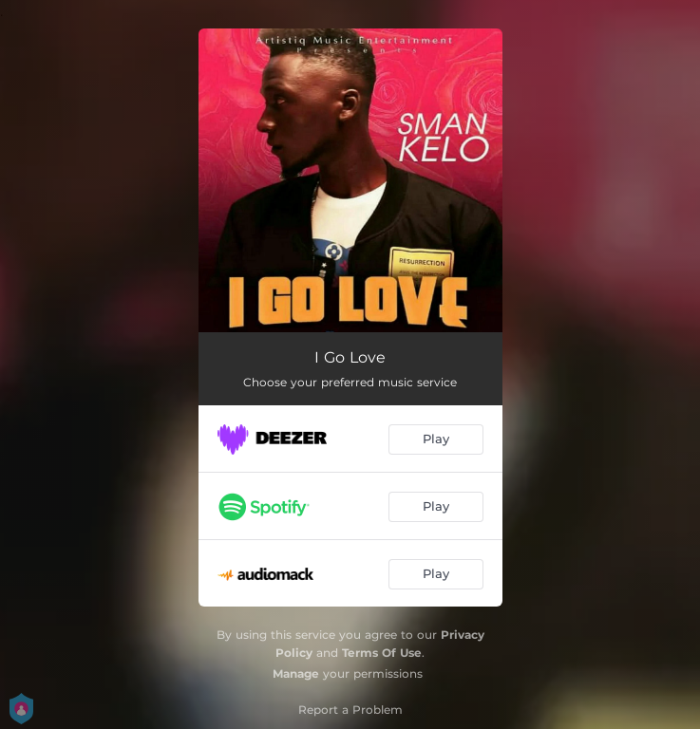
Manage (296, 673)
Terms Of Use (382, 653)
